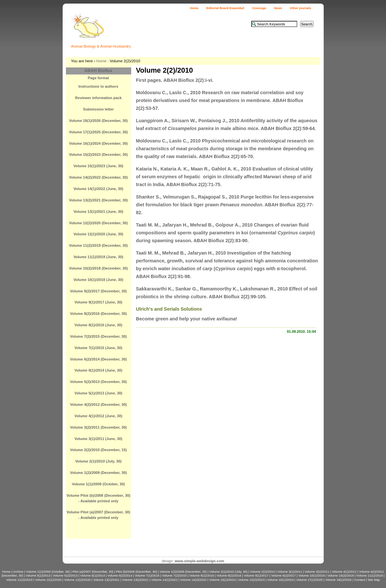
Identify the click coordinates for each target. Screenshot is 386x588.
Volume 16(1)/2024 (280, 580)
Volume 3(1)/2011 (290, 572)
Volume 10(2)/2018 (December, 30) (98, 268)
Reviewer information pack (98, 98)
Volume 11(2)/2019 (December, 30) (98, 245)
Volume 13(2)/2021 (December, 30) (98, 200)
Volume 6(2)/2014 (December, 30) (99, 359)
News (278, 8)
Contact (360, 580)
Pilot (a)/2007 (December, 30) (93, 572)
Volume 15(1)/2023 (222, 580)
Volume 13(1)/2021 (106, 580)
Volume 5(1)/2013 (38, 575)
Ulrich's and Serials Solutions (169, 309)
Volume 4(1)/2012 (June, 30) (98, 416)
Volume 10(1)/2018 (311, 575)
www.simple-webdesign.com (199, 561)
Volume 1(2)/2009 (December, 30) (99, 473)
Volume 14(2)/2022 (193, 580)
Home (194, 8)
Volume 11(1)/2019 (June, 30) (98, 257)
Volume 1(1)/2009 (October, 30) (98, 484)
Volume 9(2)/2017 (284, 575)
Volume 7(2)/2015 (174, 575)
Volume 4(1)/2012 (344, 572)
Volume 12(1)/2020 (48, 580)
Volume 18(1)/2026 (339, 580)
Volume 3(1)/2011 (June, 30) (98, 439)
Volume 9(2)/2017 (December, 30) (99, 291)
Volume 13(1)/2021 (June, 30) (98, 212)
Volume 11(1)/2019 (370, 575)
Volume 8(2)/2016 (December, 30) (99, 314)
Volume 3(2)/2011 (317, 572)
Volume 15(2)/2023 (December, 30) (98, 154)
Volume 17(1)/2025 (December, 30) (98, 132)
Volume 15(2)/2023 (251, 580)
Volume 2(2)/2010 (262, 572)
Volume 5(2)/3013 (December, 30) (99, 382)
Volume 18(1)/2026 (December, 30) (98, 121)
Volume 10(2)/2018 (340, 575)
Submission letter (98, 109)
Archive (18, 572)
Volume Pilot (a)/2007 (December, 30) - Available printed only (98, 515)
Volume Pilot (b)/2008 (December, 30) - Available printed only (99, 498)
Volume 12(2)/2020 (77, 580)
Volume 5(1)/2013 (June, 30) (98, 393)
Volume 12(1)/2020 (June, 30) (98, 234)
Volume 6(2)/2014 (120, 575)
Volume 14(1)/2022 (164, 580)
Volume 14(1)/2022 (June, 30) (98, 189)
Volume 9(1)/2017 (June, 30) (98, 302)
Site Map (374, 580)
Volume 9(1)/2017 (256, 575)
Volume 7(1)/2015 (147, 575)
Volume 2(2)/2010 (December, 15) (99, 450)
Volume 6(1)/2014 (93, 575)
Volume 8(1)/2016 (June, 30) (98, 325)
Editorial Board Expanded (225, 8)
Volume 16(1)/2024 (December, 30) (98, 143)
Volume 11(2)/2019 (19, 580)
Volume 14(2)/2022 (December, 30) (98, 177)
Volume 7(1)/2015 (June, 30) (98, 348)
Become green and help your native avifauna (186, 319)
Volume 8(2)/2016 (229, 575)
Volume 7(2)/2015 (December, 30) (99, 336)
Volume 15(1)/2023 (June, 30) (98, 166)
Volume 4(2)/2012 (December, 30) (99, 404)
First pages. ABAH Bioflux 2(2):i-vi (174, 80)
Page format (98, 78)
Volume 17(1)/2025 (309, 580)
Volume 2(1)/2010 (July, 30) (99, 461)
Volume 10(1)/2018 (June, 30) (98, 280)
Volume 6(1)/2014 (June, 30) (98, 370)
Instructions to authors (98, 86)
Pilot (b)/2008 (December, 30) (136, 572)
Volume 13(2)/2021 (135, 580)
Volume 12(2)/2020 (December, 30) (98, 223)
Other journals (301, 8)
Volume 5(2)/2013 (65, 575)
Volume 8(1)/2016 (202, 575)
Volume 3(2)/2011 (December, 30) (99, 427)
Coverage (259, 8)
